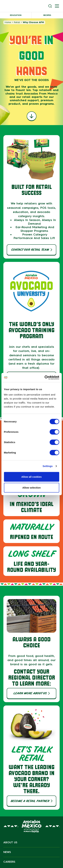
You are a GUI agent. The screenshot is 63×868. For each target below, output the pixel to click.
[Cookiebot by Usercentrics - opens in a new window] (45, 377)
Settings (48, 466)
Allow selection (32, 488)
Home (8, 22)
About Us (10, 842)
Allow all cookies (32, 477)
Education (16, 15)
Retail (17, 22)
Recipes (47, 15)
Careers (9, 862)
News (7, 852)
